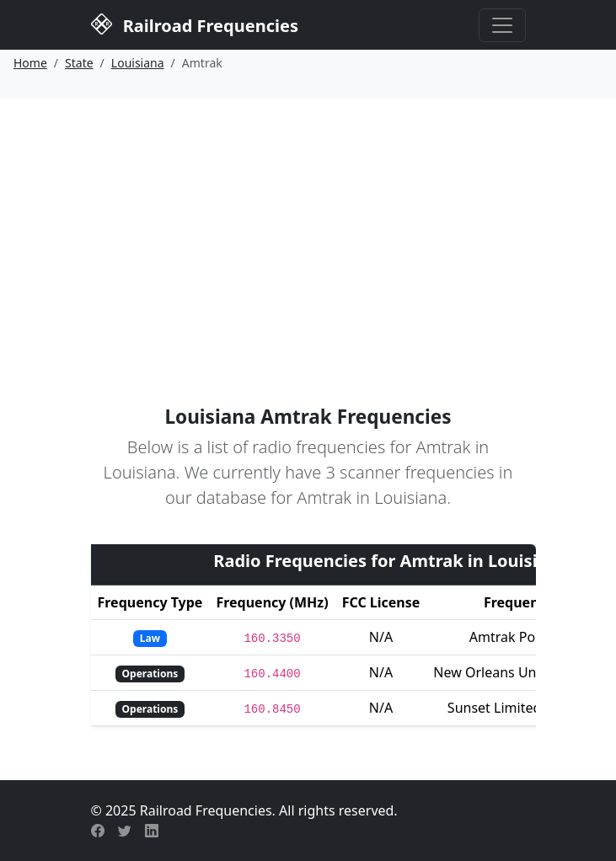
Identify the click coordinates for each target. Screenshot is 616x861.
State (79, 63)
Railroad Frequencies (195, 24)
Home (30, 63)
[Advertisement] (308, 225)
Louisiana (138, 63)
